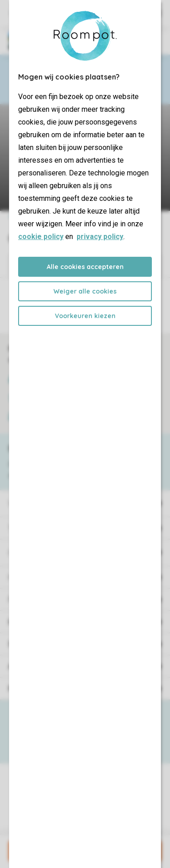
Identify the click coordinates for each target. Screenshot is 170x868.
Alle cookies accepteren (85, 267)
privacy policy (100, 237)
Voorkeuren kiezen (85, 316)
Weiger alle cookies (85, 291)
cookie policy (41, 237)
